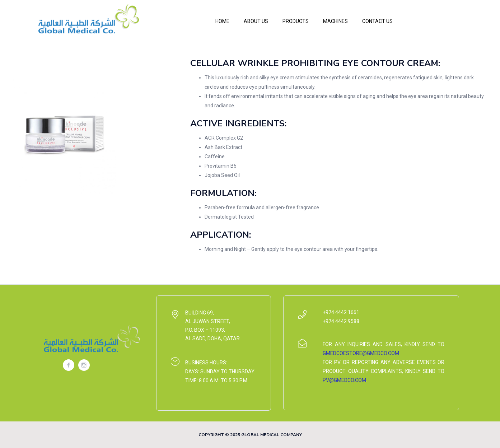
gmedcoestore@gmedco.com (361, 353)
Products (296, 21)
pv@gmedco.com (344, 380)
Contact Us (377, 21)
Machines (335, 21)
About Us (256, 21)
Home (222, 21)
